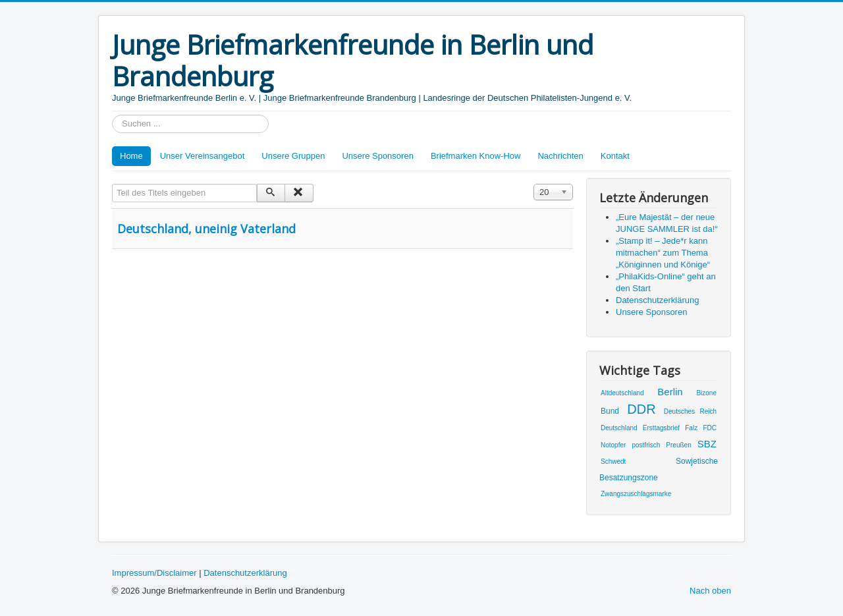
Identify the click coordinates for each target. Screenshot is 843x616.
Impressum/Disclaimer (154, 573)
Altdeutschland (622, 393)
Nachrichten (560, 156)
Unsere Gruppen (293, 156)
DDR (641, 409)
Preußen (678, 445)
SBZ (707, 444)
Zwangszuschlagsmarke (636, 494)
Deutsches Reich (690, 411)
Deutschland (619, 428)
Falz (691, 428)
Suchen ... (112, 115)
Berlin (670, 392)
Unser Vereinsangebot (203, 156)
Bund (610, 411)
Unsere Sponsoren (377, 156)
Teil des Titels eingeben (112, 184)
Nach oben (710, 591)
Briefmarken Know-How (476, 156)
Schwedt (613, 462)
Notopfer (613, 445)
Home (131, 156)
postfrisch (646, 445)
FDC (710, 428)
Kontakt (615, 156)
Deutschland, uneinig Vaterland (206, 229)
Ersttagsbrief (661, 428)
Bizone (706, 393)
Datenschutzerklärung (245, 573)
